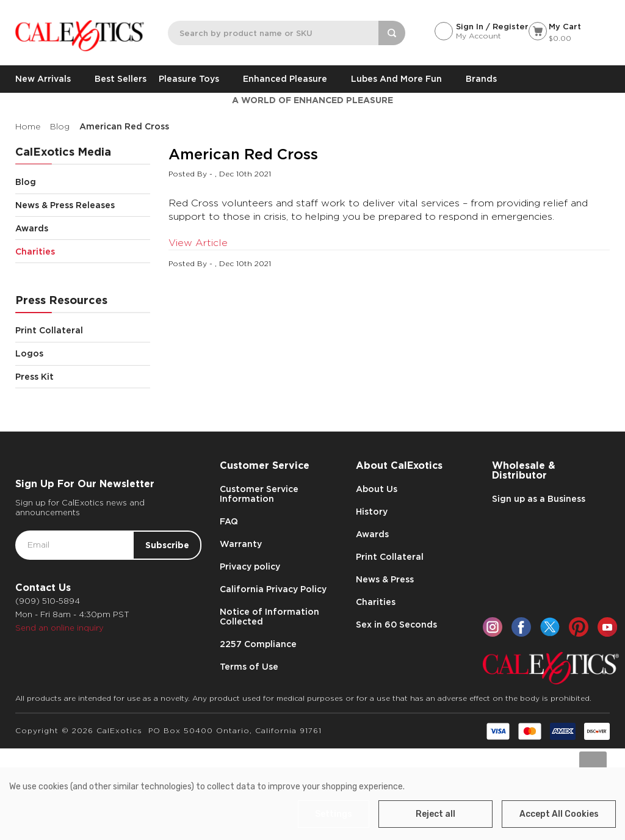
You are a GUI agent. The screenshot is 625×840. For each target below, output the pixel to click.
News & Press (385, 579)
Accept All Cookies (559, 814)
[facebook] (521, 627)
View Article (198, 243)
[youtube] (607, 627)
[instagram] (493, 627)
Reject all (435, 814)
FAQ (229, 521)
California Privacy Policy (273, 589)
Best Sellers (121, 79)
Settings (334, 814)
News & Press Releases (83, 205)
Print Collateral (83, 331)
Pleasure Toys (195, 79)
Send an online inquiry (60, 628)
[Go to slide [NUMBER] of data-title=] (593, 765)
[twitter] (550, 627)
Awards (83, 228)
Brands (481, 79)
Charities (83, 251)
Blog (83, 182)
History (372, 512)
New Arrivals (49, 79)
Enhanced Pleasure (291, 79)
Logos (83, 354)
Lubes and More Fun (402, 79)
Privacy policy (250, 567)
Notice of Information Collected (269, 617)
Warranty (241, 544)
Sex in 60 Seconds (396, 625)
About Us (377, 489)
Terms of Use (249, 667)
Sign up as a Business (539, 499)
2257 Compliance (258, 644)
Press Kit (34, 377)
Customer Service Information (259, 494)
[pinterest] (579, 627)
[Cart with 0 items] (569, 33)
